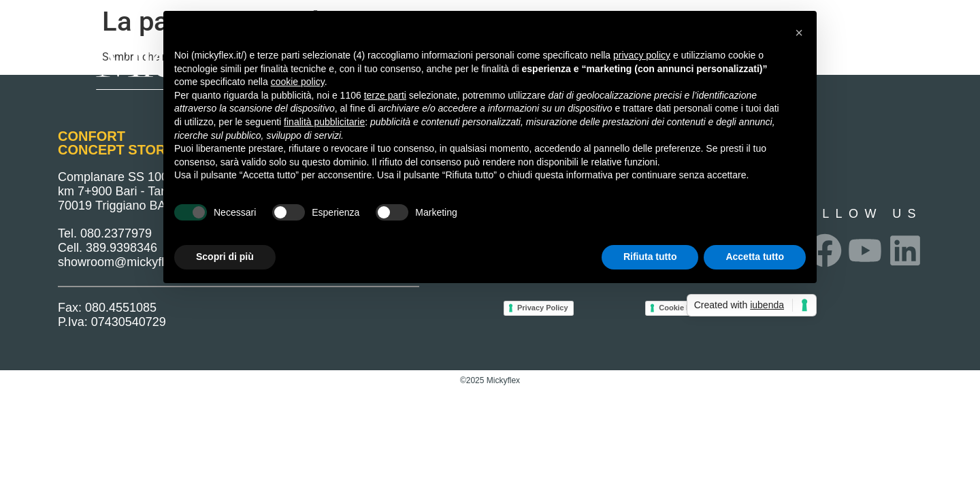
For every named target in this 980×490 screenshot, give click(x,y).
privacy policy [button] (642, 55)
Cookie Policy (683, 308)
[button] (799, 33)
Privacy (919, 52)
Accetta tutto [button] (755, 257)
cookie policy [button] (298, 82)
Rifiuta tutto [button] (650, 257)
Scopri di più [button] (225, 257)
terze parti (385, 95)
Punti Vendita (835, 52)
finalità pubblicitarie (324, 122)
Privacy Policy (543, 308)
